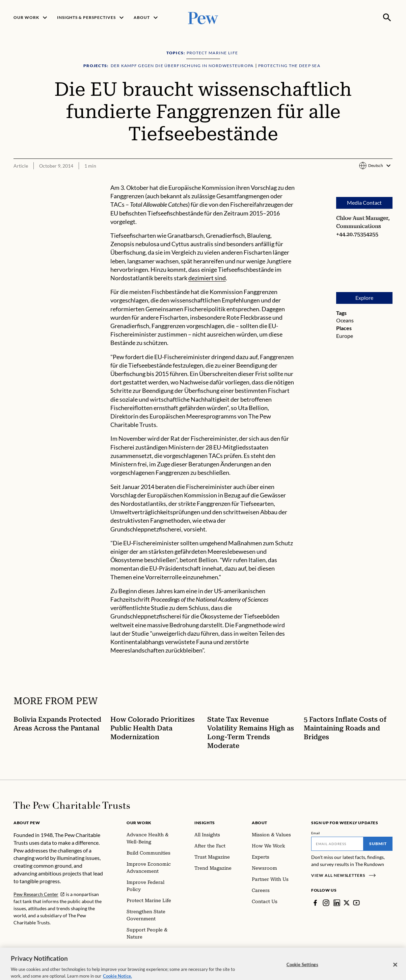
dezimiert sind (207, 278)
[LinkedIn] (337, 903)
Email (316, 833)
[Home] (72, 805)
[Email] (337, 844)
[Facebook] (315, 903)
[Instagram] (326, 903)
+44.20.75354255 (357, 234)
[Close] (395, 971)
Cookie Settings (302, 971)
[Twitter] (347, 903)
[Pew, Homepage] (203, 17)
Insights (205, 823)
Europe (345, 336)
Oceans (345, 321)
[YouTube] (356, 903)
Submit (378, 844)
